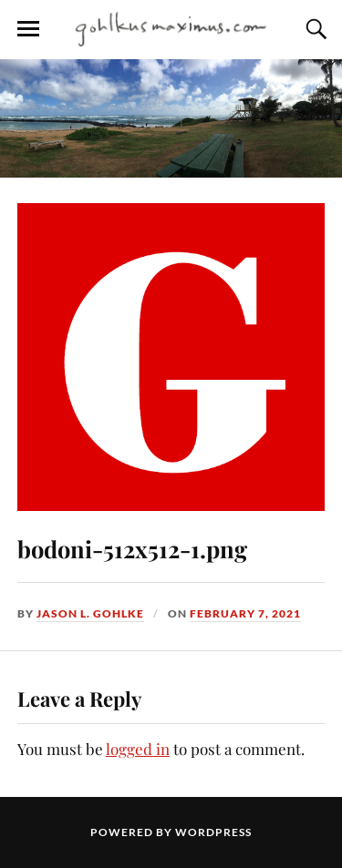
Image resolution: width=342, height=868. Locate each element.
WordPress (213, 832)
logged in (138, 749)
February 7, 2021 (245, 613)
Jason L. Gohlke (90, 613)
